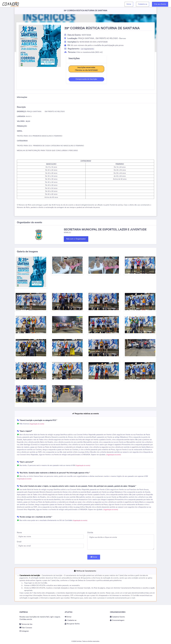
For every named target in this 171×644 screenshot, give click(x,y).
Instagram (24, 631)
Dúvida (90, 533)
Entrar (129, 4)
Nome (19, 533)
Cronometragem (117, 620)
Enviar (94, 557)
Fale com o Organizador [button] (76, 239)
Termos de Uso (26, 624)
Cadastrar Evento (117, 617)
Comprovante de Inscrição (86, 79)
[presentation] (35, 557)
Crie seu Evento (160, 4)
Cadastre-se (143, 4)
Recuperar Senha (72, 624)
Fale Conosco (26, 628)
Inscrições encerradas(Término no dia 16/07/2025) (86, 69)
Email (19, 542)
